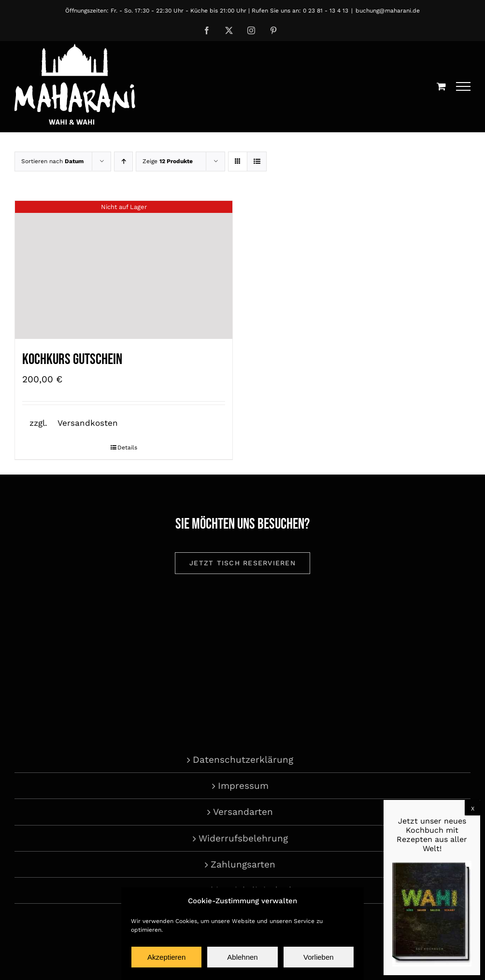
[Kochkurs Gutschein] (124, 270)
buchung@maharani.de (388, 11)
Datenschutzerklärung (243, 760)
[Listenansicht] (257, 161)
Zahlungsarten (243, 864)
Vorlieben (319, 957)
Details (127, 448)
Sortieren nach (52, 161)
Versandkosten (88, 423)
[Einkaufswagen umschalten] (441, 86)
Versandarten (243, 812)
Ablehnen (242, 957)
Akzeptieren (166, 957)
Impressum (243, 786)
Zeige (168, 161)
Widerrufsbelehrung (243, 838)
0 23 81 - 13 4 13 (326, 11)
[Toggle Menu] (464, 86)
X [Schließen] (473, 809)
